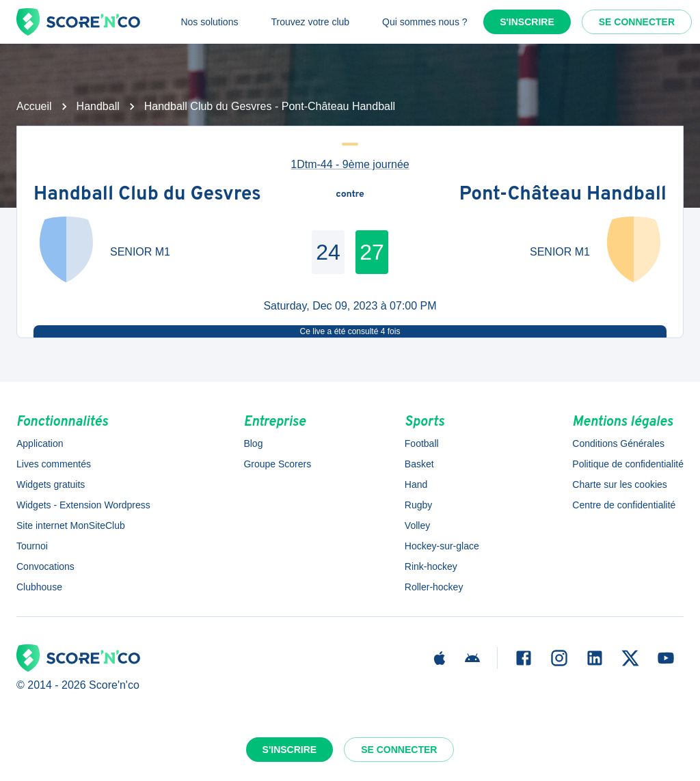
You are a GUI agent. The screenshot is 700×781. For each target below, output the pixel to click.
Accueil (34, 106)
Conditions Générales (618, 443)
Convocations (45, 566)
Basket (419, 464)
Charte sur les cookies (620, 484)
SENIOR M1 (140, 252)
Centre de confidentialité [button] (624, 505)
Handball (98, 106)
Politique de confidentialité (628, 464)
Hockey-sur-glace (442, 546)
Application (40, 443)
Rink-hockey (431, 566)
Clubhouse (39, 587)
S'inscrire (527, 22)
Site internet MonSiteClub (71, 525)
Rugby (418, 505)
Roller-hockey (434, 587)
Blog (253, 443)
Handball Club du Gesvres (147, 195)
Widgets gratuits (51, 484)
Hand (416, 484)
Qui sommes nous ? (425, 22)
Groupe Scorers (277, 464)
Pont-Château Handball (563, 195)
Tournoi (32, 546)
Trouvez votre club (310, 22)
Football (422, 443)
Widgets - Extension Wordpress (83, 505)
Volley (417, 525)
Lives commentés (54, 464)
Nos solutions (209, 22)
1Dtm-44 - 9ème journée (350, 164)
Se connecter (637, 22)
